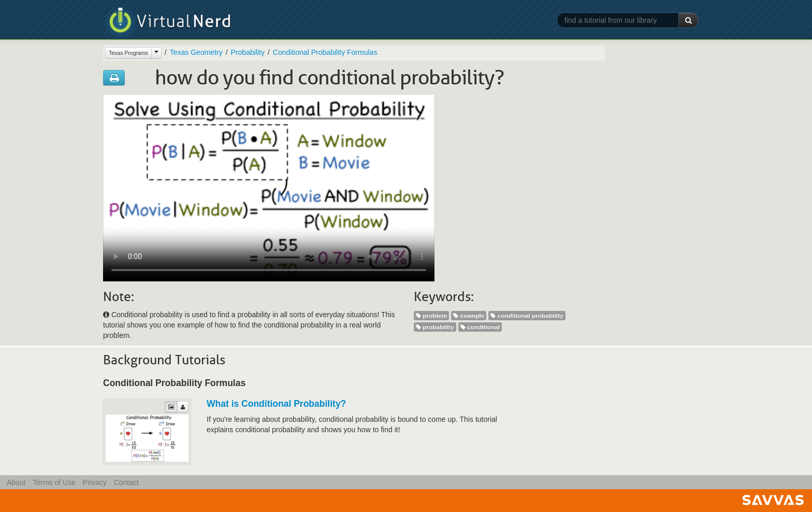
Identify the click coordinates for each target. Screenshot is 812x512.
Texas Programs (128, 53)
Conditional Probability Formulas (325, 52)
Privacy (95, 482)
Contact (126, 482)
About (16, 482)
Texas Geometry (196, 52)
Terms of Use (54, 482)
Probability (248, 52)
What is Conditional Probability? (276, 404)
